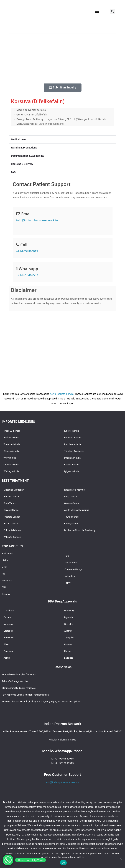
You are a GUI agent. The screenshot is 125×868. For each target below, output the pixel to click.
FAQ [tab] (13, 172)
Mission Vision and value (62, 740)
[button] (97, 11)
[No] (121, 859)
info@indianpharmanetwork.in (37, 220)
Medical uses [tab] (19, 139)
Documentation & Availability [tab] (28, 156)
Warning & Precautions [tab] (24, 148)
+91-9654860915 (27, 251)
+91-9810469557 (27, 275)
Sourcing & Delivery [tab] (22, 164)
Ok (63, 863)
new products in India (62, 394)
